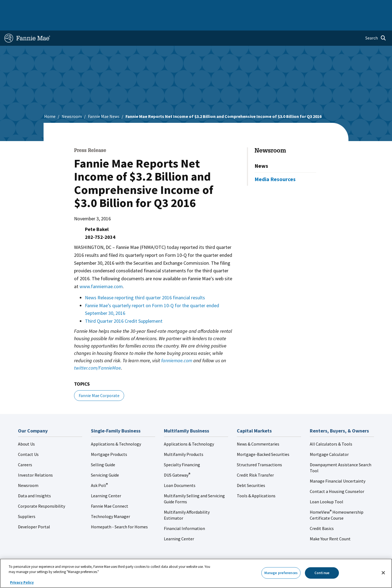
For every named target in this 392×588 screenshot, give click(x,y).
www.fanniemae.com (101, 269)
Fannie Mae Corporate (99, 378)
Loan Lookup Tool (327, 484)
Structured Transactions (259, 447)
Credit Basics (322, 511)
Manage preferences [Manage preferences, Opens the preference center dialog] (281, 573)
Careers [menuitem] (350, 7)
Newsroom (72, 99)
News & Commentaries (258, 426)
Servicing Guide (105, 458)
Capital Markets (135, 7)
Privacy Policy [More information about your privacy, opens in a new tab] (22, 582)
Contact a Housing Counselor (337, 474)
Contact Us (28, 437)
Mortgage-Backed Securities (263, 437)
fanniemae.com (177, 343)
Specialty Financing (182, 447)
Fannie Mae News (104, 99)
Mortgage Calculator (329, 437)
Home (13, 7)
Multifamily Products (184, 437)
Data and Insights (34, 478)
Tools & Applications (256, 478)
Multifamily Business (94, 7)
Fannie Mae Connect (110, 489)
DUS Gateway (177, 458)
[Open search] (376, 21)
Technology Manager (111, 499)
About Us (26, 426)
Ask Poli (99, 468)
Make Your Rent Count (330, 521)
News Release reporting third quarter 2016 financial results (145, 280)
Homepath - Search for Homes (119, 509)
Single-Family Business (47, 7)
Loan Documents (180, 468)
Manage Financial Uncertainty (338, 464)
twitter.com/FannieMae (97, 350)
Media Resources (275, 162)
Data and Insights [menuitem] (293, 7)
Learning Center (106, 478)
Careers (25, 447)
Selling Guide (103, 447)
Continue (322, 573)
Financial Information (184, 511)
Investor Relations (35, 458)
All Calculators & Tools (331, 426)
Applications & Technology (116, 426)
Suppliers (27, 499)
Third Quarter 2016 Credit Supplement (124, 304)
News (261, 148)
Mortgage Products (109, 437)
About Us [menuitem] (262, 7)
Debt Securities (251, 468)
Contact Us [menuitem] (374, 7)
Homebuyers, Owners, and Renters (189, 7)
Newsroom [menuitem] (326, 7)
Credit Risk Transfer (255, 458)
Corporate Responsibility (42, 489)
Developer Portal (34, 509)
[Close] (383, 573)
